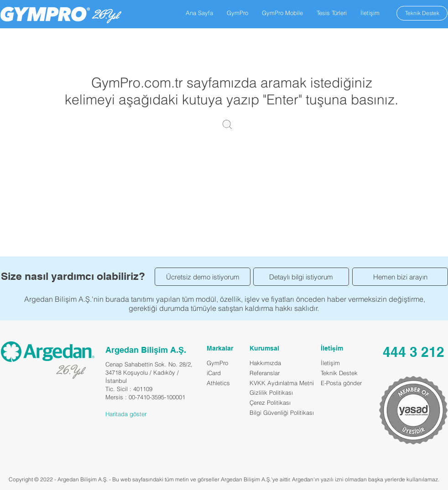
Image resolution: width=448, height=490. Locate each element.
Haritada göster (126, 414)
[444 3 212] (413, 352)
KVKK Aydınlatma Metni (282, 383)
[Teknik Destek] (422, 13)
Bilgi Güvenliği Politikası (282, 413)
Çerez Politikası (270, 402)
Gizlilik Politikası (271, 392)
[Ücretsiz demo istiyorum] (203, 277)
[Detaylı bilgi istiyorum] (301, 277)
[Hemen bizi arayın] (400, 277)
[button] (237, 13)
